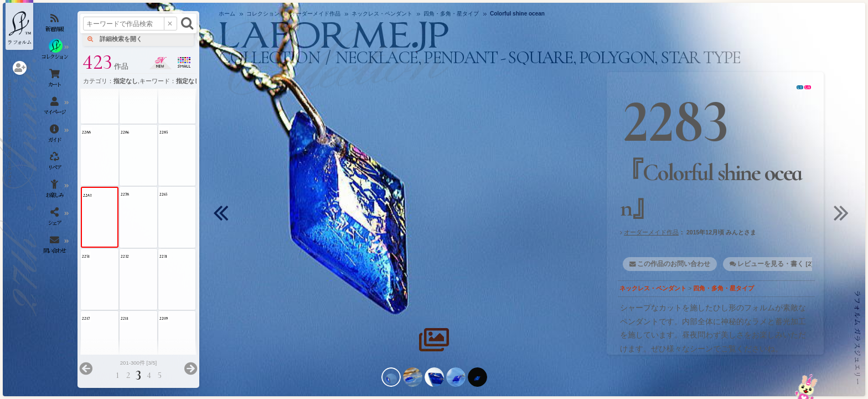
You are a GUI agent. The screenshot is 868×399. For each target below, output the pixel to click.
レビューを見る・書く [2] (775, 264)
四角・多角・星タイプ (724, 288)
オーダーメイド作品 (651, 232)
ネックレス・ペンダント (653, 288)
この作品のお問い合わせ (674, 264)
